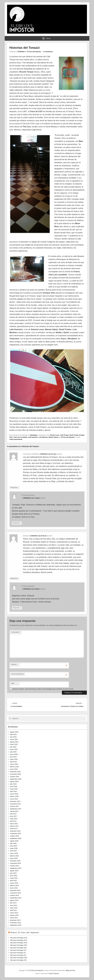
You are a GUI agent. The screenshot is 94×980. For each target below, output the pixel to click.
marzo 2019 (14, 764)
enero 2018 (14, 799)
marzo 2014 (14, 913)
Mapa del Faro (70, 970)
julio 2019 (13, 757)
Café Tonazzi (65, 435)
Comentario (16, 632)
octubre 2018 (14, 777)
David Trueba (74, 435)
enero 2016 (14, 858)
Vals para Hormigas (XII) (18, 948)
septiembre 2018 (16, 779)
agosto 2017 (14, 811)
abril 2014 (13, 910)
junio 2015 (14, 876)
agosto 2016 (14, 841)
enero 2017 (14, 829)
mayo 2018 (14, 789)
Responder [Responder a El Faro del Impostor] (17, 523)
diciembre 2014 (15, 890)
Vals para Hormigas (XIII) (19, 945)
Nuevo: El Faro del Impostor (25, 933)
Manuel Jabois (53, 437)
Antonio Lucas (55, 435)
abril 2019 (13, 762)
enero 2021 (14, 749)
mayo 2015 (14, 878)
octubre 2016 (14, 836)
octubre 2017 (14, 806)
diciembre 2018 (15, 772)
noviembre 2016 (15, 833)
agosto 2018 (14, 781)
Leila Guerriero (33, 437)
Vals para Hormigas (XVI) (19, 938)
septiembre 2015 (16, 868)
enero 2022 (14, 744)
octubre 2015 (14, 866)
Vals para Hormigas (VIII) (19, 958)
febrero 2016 (14, 856)
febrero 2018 (14, 796)
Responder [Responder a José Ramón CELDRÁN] (14, 488)
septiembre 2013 (16, 925)
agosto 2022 (14, 742)
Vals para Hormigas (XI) (18, 950)
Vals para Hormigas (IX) (18, 955)
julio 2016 (13, 843)
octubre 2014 (14, 895)
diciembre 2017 (15, 801)
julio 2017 (13, 814)
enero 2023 (14, 739)
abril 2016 (13, 851)
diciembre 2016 (15, 831)
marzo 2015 (14, 883)
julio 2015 (13, 873)
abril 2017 (13, 821)
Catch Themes (54, 974)
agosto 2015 (14, 871)
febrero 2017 (14, 826)
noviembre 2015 (15, 863)
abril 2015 (13, 881)
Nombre (14, 664)
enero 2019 (14, 769)
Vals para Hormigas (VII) (18, 960)
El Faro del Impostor (34, 52)
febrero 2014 (14, 915)
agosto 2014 (14, 900)
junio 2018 (14, 786)
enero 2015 (14, 888)
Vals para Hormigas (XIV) (19, 943)
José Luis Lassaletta (20, 437)
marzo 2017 (14, 824)
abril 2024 (13, 734)
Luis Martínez (43, 437)
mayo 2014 (14, 908)
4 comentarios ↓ (49, 52)
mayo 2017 (14, 819)
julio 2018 (13, 784)
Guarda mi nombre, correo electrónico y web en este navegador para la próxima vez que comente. (43, 689)
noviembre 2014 (15, 893)
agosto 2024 (14, 732)
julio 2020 (13, 752)
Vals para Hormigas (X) (18, 953)
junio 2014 (14, 905)
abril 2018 (13, 791)
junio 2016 (14, 846)
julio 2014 (13, 903)
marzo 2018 (14, 794)
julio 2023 (13, 737)
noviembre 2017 (15, 804)
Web (13, 683)
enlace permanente (16, 439)
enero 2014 (14, 918)
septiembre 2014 (16, 898)
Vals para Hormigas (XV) (18, 940)
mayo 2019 (14, 759)
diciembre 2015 (15, 861)
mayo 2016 (14, 848)
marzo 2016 (14, 853)
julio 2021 (13, 747)
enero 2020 (14, 754)
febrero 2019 (14, 767)
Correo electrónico (17, 674)
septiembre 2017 (16, 809)
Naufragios (34, 435)
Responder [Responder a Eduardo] (14, 578)
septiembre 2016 (16, 838)
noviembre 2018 (15, 774)
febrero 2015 (14, 885)
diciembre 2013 (15, 920)
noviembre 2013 (15, 923)
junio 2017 (14, 816)
